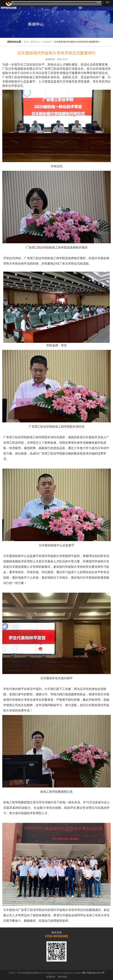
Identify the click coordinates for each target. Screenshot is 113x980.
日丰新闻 (47, 42)
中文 (99, 2)
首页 (26, 42)
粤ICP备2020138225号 (93, 973)
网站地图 (62, 977)
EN (108, 2)
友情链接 (51, 977)
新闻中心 (35, 42)
